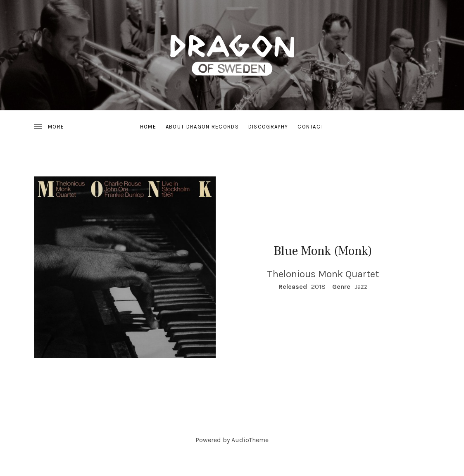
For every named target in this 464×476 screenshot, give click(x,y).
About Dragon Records (202, 127)
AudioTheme (250, 440)
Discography (268, 127)
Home (148, 127)
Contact (311, 127)
